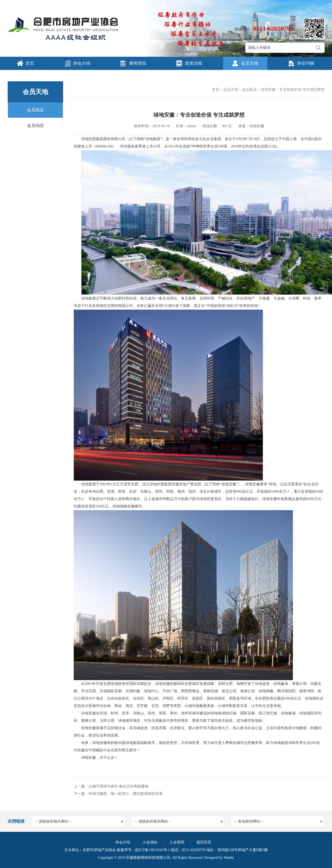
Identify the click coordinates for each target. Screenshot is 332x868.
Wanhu (229, 858)
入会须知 (150, 842)
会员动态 (35, 125)
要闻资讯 (138, 63)
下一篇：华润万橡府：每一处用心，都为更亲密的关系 (118, 794)
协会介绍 (82, 63)
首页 (30, 63)
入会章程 (177, 842)
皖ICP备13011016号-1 (153, 850)
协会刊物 (306, 63)
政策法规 (194, 63)
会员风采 (35, 110)
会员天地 (250, 63)
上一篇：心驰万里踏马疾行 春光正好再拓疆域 (111, 786)
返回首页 (204, 842)
